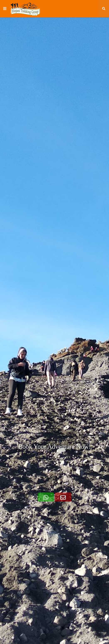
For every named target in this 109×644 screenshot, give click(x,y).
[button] (5, 9)
